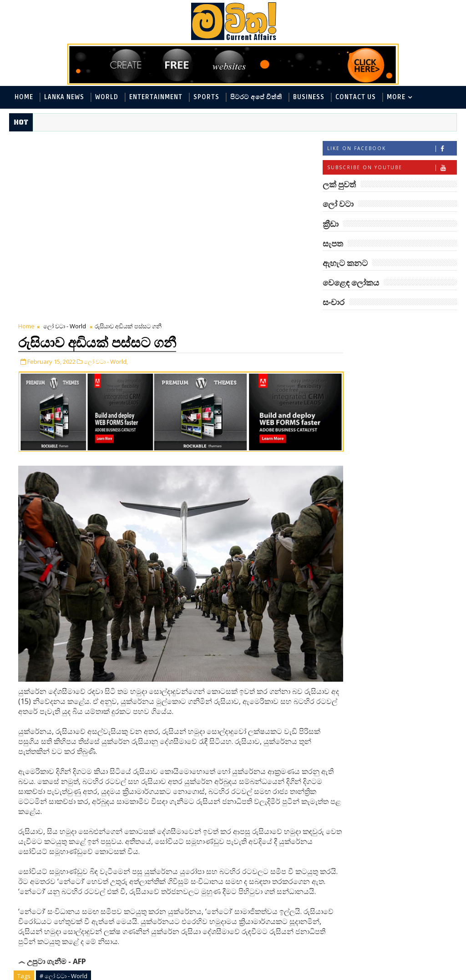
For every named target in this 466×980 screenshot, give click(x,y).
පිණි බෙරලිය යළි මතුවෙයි (396, 686)
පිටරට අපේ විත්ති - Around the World (383, 390)
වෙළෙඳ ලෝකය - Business (366, 435)
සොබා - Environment (360, 450)
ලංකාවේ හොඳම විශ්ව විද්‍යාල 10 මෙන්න (404, 612)
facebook (242, 950)
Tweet (70, 880)
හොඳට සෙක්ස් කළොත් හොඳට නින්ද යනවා (406, 575)
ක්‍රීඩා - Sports (348, 420)
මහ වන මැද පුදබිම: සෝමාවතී (401, 502)
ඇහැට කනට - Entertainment (371, 375)
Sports (206, 97)
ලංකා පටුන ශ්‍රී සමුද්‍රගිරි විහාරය (404, 760)
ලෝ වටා (434, 324)
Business (309, 97)
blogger (90, 950)
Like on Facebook (392, 149)
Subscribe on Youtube (392, 168)
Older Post (292, 928)
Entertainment (156, 97)
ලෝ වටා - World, (106, 179)
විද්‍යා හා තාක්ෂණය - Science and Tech (383, 405)
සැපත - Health (424, 450)
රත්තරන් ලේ (388, 645)
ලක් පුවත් (390, 324)
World (107, 97)
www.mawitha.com (113, 974)
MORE (396, 97)
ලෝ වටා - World (65, 144)
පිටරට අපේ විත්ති (256, 97)
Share (170, 880)
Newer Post (38, 928)
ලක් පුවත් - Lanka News (362, 360)
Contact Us (356, 97)
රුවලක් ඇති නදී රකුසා (406, 792)
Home (24, 97)
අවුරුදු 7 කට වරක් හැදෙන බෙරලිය (399, 723)
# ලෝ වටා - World (63, 776)
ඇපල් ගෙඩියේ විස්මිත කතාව (404, 833)
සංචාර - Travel (349, 465)
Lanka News (64, 97)
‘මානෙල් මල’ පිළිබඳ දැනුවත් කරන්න (401, 539)
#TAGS (345, 324)
